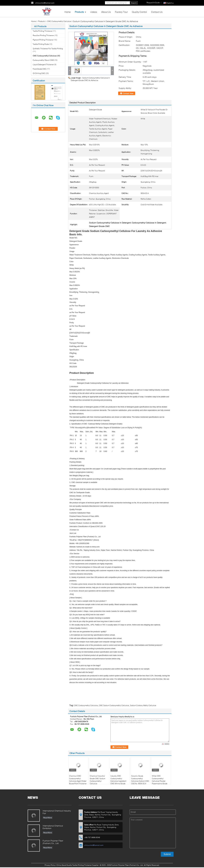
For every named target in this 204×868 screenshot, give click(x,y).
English (170, 3)
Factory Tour (121, 12)
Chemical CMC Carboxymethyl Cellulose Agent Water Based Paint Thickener (78, 780)
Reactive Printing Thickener (43, 35)
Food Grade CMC (40, 69)
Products (79, 12)
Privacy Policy (50, 865)
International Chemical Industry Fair (57, 812)
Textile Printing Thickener (42, 31)
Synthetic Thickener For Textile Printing (48, 49)
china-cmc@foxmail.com (45, 3)
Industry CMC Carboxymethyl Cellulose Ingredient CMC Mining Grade (118, 780)
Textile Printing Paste (41, 44)
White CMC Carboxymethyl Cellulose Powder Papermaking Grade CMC (160, 781)
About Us (106, 12)
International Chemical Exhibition (53, 827)
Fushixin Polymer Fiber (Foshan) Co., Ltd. (53, 842)
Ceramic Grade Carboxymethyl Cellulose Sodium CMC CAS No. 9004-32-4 (140, 780)
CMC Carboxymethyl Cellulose (59, 21)
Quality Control (139, 12)
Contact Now (128, 93)
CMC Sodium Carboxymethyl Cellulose (114, 705)
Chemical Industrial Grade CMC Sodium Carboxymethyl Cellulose (98, 780)
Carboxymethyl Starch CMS (43, 60)
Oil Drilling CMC (39, 73)
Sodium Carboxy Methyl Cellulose (143, 705)
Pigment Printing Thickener (43, 40)
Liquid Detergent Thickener (43, 65)
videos (94, 12)
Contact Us (157, 12)
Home (68, 12)
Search (134, 3)
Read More (48, 818)
